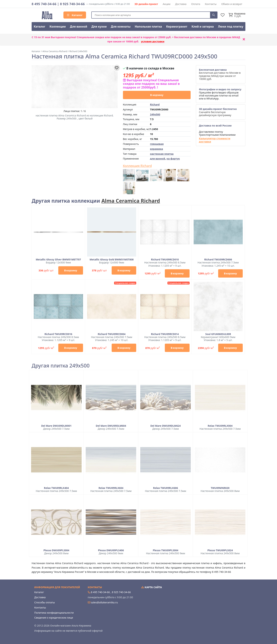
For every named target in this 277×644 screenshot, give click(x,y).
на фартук (173, 159)
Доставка (181, 4)
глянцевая (157, 144)
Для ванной (79, 27)
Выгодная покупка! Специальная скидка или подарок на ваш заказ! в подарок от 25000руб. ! (151, 84)
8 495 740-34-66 (44, 4)
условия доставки (153, 41)
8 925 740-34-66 (72, 4)
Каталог (75, 15)
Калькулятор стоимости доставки (215, 140)
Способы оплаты (45, 602)
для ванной (158, 159)
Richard (155, 105)
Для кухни (99, 27)
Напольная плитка (148, 27)
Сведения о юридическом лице (54, 618)
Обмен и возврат (232, 4)
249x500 (155, 114)
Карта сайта (152, 587)
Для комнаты (121, 27)
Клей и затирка (203, 27)
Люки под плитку (231, 27)
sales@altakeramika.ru (104, 602)
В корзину (157, 95)
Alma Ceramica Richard (131, 201)
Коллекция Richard (137, 166)
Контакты (211, 4)
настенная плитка (162, 154)
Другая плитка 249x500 (61, 366)
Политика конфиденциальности (54, 613)
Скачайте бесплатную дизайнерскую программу (218, 112)
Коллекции (58, 27)
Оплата (196, 4)
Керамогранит (177, 27)
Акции (167, 4)
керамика (157, 149)
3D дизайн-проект (146, 4)
